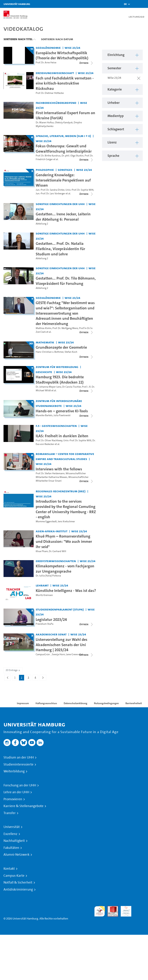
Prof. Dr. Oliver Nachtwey (49, 440)
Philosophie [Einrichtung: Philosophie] (45, 170)
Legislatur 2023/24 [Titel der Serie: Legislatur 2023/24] (51, 619)
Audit (111, 908)
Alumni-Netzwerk (16, 855)
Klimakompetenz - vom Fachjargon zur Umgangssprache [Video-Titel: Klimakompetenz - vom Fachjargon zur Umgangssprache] (65, 569)
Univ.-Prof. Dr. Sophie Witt (79, 190)
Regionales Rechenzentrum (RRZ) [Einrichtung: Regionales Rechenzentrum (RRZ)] (61, 491)
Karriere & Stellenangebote (23, 806)
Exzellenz (10, 834)
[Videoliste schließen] (86, 160)
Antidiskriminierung (18, 890)
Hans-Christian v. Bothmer (50, 352)
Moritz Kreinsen (44, 595)
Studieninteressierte (18, 764)
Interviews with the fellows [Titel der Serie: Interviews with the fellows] (59, 469)
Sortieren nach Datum (57, 39)
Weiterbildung (14, 771)
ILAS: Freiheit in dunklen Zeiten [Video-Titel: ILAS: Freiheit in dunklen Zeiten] (62, 436)
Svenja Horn (58, 654)
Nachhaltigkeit (14, 841)
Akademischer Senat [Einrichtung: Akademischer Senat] (51, 634)
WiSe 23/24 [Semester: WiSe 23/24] (72, 48)
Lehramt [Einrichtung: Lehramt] (42, 585)
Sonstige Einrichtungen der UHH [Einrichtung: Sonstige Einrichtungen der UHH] (60, 204)
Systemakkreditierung (139, 908)
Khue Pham (42, 551)
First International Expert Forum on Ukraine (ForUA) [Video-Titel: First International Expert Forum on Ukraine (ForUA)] (65, 115)
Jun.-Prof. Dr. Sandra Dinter (50, 190)
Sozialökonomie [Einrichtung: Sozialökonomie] (48, 48)
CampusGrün (43, 654)
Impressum (23, 703)
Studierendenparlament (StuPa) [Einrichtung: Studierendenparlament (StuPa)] (60, 609)
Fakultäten (11, 848)
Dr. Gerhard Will (58, 551)
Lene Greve (72, 654)
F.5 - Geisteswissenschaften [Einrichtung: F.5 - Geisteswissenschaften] (56, 426)
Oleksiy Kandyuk (64, 122)
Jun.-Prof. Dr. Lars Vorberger (50, 194)
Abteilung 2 (42, 224)
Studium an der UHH (19, 757)
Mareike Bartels (44, 415)
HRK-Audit (124, 910)
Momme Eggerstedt (46, 521)
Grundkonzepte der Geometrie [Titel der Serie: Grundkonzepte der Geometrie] (61, 347)
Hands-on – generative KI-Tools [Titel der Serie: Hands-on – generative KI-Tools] (62, 411)
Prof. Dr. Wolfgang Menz (65, 328)
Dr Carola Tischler (72, 387)
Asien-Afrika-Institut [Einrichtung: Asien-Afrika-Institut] (52, 531)
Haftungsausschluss (46, 703)
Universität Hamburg (17, 4)
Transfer (10, 813)
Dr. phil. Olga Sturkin (73, 156)
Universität (12, 827)
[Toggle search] (135, 4)
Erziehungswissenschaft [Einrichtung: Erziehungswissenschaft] (55, 73)
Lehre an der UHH (16, 792)
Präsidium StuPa (45, 624)
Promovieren (13, 799)
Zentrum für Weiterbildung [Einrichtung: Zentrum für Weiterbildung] (57, 367)
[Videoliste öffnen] (86, 63)
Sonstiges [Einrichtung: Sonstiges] (65, 170)
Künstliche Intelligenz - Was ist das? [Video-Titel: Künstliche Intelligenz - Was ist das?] (66, 590)
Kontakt (9, 869)
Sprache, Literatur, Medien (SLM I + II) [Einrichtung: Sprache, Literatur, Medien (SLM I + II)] (63, 136)
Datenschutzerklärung (75, 703)
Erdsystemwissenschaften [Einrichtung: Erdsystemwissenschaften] (56, 561)
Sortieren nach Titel (18, 39)
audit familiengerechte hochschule (100, 911)
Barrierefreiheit (134, 703)
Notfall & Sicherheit (18, 882)
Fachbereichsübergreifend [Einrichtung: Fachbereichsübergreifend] (56, 103)
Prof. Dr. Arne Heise (46, 63)
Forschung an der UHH (20, 785)
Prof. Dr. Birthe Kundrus (48, 156)
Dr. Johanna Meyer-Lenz (48, 387)
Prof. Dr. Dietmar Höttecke (50, 93)
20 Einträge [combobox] (13, 670)
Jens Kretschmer (66, 521)
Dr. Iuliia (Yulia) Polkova (48, 576)
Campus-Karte (14, 876)
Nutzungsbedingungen (106, 703)
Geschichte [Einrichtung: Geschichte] (44, 372)
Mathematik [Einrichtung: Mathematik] (45, 342)
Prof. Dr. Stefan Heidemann (50, 473)
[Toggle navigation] (144, 4)
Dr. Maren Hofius (45, 122)
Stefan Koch (71, 352)
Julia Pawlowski (62, 415)
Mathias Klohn (44, 328)
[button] (125, 4)
